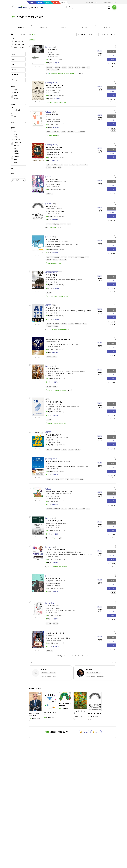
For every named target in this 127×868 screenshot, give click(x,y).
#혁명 (88, 68)
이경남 (56, 526)
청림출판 (48, 613)
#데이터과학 (78, 324)
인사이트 (48, 213)
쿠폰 (15, 131)
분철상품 (16, 151)
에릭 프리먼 (48, 555)
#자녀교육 (71, 257)
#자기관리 (49, 357)
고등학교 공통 (17, 110)
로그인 (93, 2)
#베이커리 (49, 387)
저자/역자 (16, 93)
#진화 (61, 165)
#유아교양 (71, 450)
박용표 (63, 407)
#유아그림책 (49, 450)
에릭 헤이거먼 (58, 244)
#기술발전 (49, 326)
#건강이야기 (49, 257)
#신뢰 (67, 479)
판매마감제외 (17, 154)
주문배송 (104, 2)
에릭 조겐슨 (60, 344)
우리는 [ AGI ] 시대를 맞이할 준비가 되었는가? (58, 296)
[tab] (21, 27)
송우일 (63, 211)
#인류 (48, 165)
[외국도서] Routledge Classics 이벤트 (57, 102)
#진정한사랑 (49, 132)
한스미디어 (48, 376)
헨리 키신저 (48, 280)
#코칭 (82, 479)
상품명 (15, 90)
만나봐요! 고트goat (52, 136)
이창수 (56, 211)
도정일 (56, 55)
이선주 (67, 638)
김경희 (69, 407)
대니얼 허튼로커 (69, 311)
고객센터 (114, 2)
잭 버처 (73, 344)
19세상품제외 (17, 145)
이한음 (56, 184)
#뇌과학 (82, 257)
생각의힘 (48, 528)
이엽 (85, 466)
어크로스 (48, 92)
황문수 (57, 119)
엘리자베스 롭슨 (60, 555)
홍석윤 (67, 344)
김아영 (74, 152)
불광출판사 (48, 409)
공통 (15, 116)
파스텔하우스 (49, 640)
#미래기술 (49, 624)
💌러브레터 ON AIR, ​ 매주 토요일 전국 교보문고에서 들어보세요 (62, 74)
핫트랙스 (56, 2)
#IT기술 (85, 324)
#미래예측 (64, 324)
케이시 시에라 (72, 555)
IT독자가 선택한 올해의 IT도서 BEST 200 (57, 567)
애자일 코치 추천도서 (52, 228)
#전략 (69, 224)
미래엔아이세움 (49, 154)
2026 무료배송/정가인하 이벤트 (55, 263)
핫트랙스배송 (17, 140)
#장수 (87, 257)
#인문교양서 (49, 194)
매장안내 (109, 2)
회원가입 (88, 2)
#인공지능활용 (56, 324)
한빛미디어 (48, 557)
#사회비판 (78, 68)
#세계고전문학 (50, 68)
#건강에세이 (57, 257)
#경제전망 (49, 293)
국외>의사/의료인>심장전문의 (48, 673)
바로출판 (63, 2)
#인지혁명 (79, 165)
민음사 (47, 57)
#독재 (57, 70)
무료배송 (16, 137)
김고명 (87, 311)
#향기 (83, 509)
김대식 (79, 311)
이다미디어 (48, 586)
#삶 (53, 479)
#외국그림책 (57, 450)
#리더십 (48, 479)
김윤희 (75, 407)
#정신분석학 (70, 132)
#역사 (66, 165)
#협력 (62, 479)
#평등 (48, 70)
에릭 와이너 (48, 90)
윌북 (47, 282)
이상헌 (68, 244)
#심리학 (64, 132)
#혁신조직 (63, 224)
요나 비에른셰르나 (63, 152)
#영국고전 (57, 68)
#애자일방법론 (55, 224)
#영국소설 (64, 68)
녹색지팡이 (48, 246)
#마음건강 (64, 257)
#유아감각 (78, 509)
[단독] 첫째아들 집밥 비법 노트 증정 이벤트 (57, 390)
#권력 (53, 70)
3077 (83, 656)
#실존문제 (82, 132)
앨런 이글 (70, 466)
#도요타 (48, 224)
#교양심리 (49, 420)
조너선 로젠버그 (60, 466)
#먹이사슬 (72, 165)
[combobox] (34, 7)
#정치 (59, 167)
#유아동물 (64, 450)
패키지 (15, 160)
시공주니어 (48, 442)
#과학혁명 (49, 167)
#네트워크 (55, 326)
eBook (40, 2)
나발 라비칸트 (49, 344)
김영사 (47, 469)
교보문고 (32, 2)
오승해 (47, 374)
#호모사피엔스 (55, 165)
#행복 (77, 257)
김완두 (56, 407)
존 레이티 (48, 244)
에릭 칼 (47, 440)
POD (15, 148)
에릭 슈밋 (58, 311)
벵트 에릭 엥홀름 (49, 152)
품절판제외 (16, 157)
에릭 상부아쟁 (49, 638)
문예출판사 (48, 121)
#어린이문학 (49, 651)
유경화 (58, 638)
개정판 (15, 162)
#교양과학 (71, 324)
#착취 (83, 68)
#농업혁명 (85, 165)
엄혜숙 (55, 440)
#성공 (72, 479)
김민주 (79, 466)
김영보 (74, 244)
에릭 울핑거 (62, 374)
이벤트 (15, 134)
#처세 (54, 357)
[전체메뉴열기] (13, 7)
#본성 (77, 132)
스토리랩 (56, 496)
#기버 (77, 479)
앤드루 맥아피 (61, 611)
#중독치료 (55, 260)
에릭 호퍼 (48, 584)
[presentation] (21, 27)
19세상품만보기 (17, 143)
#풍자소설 (71, 68)
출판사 (15, 96)
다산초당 (48, 186)
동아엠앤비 (48, 346)
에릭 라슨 (48, 526)
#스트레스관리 (63, 260)
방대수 (56, 584)
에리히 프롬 (48, 119)
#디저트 (55, 387)
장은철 (70, 374)
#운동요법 (49, 260)
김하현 (57, 90)
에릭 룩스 (48, 407)
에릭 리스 (48, 211)
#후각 (88, 509)
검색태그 (16, 98)
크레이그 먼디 (69, 280)
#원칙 (57, 479)
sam (48, 2)
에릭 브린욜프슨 (49, 611)
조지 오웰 (48, 55)
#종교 (54, 167)
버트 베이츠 (82, 555)
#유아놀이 (78, 450)
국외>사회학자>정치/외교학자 (93, 673)
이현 (79, 280)
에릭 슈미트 (59, 280)
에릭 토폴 (48, 184)
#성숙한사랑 (57, 132)
